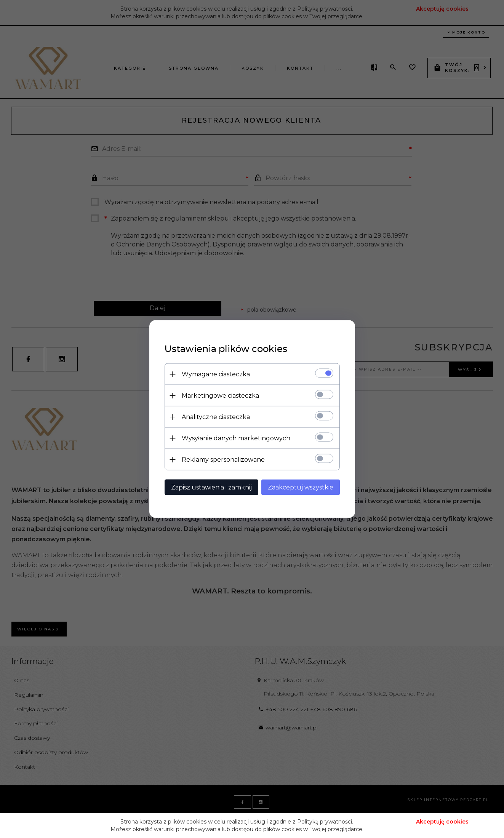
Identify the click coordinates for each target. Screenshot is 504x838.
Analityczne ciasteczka (216, 417)
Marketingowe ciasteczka (220, 396)
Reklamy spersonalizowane (223, 460)
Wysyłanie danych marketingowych (236, 438)
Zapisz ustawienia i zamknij (211, 487)
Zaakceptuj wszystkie (301, 487)
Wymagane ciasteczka (216, 374)
